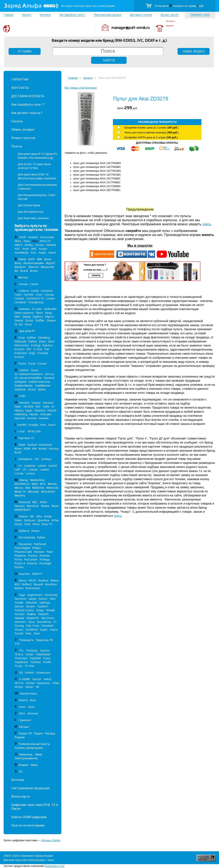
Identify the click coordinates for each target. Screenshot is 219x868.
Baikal (22, 259)
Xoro (33, 700)
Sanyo (32, 599)
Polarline (20, 556)
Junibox (46, 459)
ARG (34, 249)
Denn (39, 313)
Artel (26, 249)
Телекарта (26, 640)
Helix (46, 406)
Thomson (21, 658)
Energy (36, 345)
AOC (17, 249)
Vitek (56, 683)
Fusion (42, 363)
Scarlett (42, 606)
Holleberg (21, 414)
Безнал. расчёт (170, 15)
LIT (25, 469)
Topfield (35, 658)
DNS (17, 317)
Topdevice (21, 662)
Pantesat (40, 544)
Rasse (23, 580)
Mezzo (19, 488)
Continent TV (35, 298)
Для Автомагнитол (30, 212)
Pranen (33, 556)
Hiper (29, 410)
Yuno (22, 707)
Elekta (33, 341)
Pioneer (39, 552)
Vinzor (19, 687)
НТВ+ (22, 396)
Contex (19, 298)
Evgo (32, 353)
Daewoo (24, 309)
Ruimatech (33, 588)
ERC (29, 349)
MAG (35, 484)
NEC (35, 502)
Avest (52, 252)
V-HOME (25, 679)
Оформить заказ (200, 15)
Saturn (43, 599)
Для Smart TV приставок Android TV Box (34, 166)
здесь (207, 224)
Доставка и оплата (141, 15)
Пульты (17, 146)
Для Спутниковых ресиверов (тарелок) (37, 187)
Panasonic (25, 544)
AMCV (18, 245)
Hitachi (52, 410)
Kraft (18, 452)
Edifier (32, 338)
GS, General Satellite (28, 378)
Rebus (55, 580)
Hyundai (20, 418)
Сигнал (23, 284)
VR (37, 687)
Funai (32, 363)
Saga (22, 595)
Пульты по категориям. (28, 825)
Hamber (24, 403)
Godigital (20, 382)
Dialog (27, 317)
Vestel (30, 683)
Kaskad (32, 445)
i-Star (22, 431)
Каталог (27, 15)
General (49, 378)
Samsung (51, 595)
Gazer (35, 370)
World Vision (29, 693)
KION (27, 448)
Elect (51, 341)
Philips (37, 548)
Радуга (38, 733)
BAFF (32, 259)
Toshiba (35, 662)
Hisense (40, 410)
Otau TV (47, 524)
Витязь (23, 277)
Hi (53, 406)
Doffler (40, 320)
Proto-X (20, 563)
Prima (18, 559)
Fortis (22, 363)
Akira (18, 241)
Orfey (55, 520)
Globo (42, 389)
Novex (45, 506)
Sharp (40, 610)
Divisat (19, 320)
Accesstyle (47, 237)
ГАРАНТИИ (20, 79)
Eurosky (43, 353)
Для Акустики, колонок (33, 218)
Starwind (47, 626)
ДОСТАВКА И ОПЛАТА (28, 96)
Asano (43, 249)
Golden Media (24, 385)
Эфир (38, 754)
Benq (18, 263)
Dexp (49, 313)
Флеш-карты (21, 796)
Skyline (31, 614)
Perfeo (19, 567)
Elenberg (44, 338)
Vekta (47, 679)
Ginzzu (50, 374)
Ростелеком (27, 537)
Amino (40, 245)
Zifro (22, 713)
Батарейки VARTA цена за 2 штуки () (151, 137)
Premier (45, 556)
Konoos (54, 448)
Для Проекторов (29, 205)
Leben (42, 466)
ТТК (17, 644)
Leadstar (30, 466)
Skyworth (33, 618)
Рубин (41, 537)
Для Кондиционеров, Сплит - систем (38, 197)
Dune (28, 324)
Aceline (33, 237)
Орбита (24, 531)
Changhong (36, 302)
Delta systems (24, 313)
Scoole (19, 602)
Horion (34, 414)
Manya (24, 480)
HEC (38, 406)
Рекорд (50, 733)
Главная (9, 15)
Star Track (33, 626)
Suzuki (19, 633)
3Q (20, 771)
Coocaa (49, 294)
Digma (49, 317)
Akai (35, 241)
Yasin (31, 707)
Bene (48, 259)
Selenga (45, 602)
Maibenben (38, 480)
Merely (52, 484)
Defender (51, 309)
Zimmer (33, 713)
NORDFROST (23, 510)
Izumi (52, 425)
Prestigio (45, 563)
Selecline (31, 602)
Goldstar (20, 389)
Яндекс (24, 765)
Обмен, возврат (23, 129)
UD (21, 672)
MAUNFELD (22, 484)
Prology (45, 559)
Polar (50, 552)
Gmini (32, 389)
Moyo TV (20, 492)
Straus (19, 629)
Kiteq (18, 448)
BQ (16, 271)
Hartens (48, 403)
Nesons (20, 506)
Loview (44, 469)
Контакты (45, 15)
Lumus (30, 473)
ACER (23, 237)
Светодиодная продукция (30, 788)
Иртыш (24, 727)
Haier (18, 406)
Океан (35, 531)
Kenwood (45, 445)
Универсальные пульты (34, 744)
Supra (54, 629)
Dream (51, 320)
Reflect (27, 584)
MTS (43, 484)
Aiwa (27, 241)
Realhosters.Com (55, 866)
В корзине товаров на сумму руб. (179, 6)
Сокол (34, 284)
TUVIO (47, 662)
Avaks (42, 252)
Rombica (51, 584)
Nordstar (33, 506)
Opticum (30, 520)
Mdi (28, 488)
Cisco (39, 294)
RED (17, 584)
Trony (47, 658)
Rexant (38, 584)
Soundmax (44, 622)
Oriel (27, 524)
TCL (21, 650)
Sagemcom (35, 595)
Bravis (34, 271)
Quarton (24, 574)
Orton (18, 524)
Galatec (24, 370)
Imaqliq (33, 425)
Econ (22, 338)
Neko (44, 502)
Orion (36, 524)
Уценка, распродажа (29, 748)
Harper (36, 403)
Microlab (33, 492)
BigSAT (51, 263)
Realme (44, 580)
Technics (32, 650)
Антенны (18, 780)
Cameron (47, 291)
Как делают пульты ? (27, 113)
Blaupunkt (48, 267)
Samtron (20, 599)
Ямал (34, 765)
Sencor (19, 606)
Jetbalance (25, 459)
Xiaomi (23, 700)
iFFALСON (34, 431)
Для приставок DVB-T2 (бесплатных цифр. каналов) (37, 176)
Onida (48, 516)
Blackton (21, 267)
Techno (45, 650)
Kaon (22, 445)
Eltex (42, 341)
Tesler (29, 654)
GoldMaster (43, 385)
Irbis (43, 425)
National (25, 502)
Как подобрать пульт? (72, 15)
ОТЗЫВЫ (25, 51)
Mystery (20, 495)
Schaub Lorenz (24, 610)
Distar (29, 320)
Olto (39, 516)
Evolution (21, 353)
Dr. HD (19, 324)
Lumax (19, 473)
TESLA (19, 654)
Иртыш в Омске (51, 840)
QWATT (37, 574)
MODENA (38, 488)
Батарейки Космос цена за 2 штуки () (151, 128)
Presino (32, 563)
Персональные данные (108, 15)
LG (20, 466)
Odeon (23, 516)
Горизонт (25, 720)
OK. (32, 516)
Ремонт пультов (23, 138)
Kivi (34, 448)
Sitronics (20, 622)
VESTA (19, 683)
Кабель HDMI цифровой (29, 817)
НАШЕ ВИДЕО (194, 51)
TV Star (30, 666)
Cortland (20, 302)
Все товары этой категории (81, 88)
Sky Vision (48, 618)
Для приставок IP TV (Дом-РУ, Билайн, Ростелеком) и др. (38, 156)
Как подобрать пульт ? (28, 104)
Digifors (38, 317)
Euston (19, 357)
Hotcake (46, 414)
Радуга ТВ (25, 733)
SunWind (32, 629)
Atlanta (51, 245)
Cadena (24, 291)
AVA (33, 252)
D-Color (37, 309)
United (30, 672)
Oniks (18, 520)
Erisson (19, 349)
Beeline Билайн (34, 263)
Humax (32, 418)
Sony (31, 622)
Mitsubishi (48, 492)
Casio (18, 294)
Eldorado (20, 341)
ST (55, 622)
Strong (19, 626)
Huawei (44, 418)
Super (44, 629)
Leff (18, 469)
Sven (37, 633)
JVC (37, 459)
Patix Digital (22, 548)
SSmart (20, 614)
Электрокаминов (26, 758)
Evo (47, 349)
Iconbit (22, 425)
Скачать (17, 121)
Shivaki (50, 610)
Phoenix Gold (23, 552)
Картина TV (27, 438)
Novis (55, 506)
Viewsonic (43, 683)
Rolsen (19, 588)
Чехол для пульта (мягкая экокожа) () (151, 133)
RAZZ (33, 580)
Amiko (29, 245)
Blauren (34, 267)
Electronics (22, 345)
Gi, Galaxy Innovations (29, 374)
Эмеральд (26, 754)
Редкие (20, 737)
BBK (40, 259)
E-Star (38, 349)
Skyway (19, 618)
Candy (35, 291)
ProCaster (31, 559)
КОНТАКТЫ (20, 88)
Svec (28, 633)
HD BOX (28, 406)
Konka (43, 448)
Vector (37, 679)
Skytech (43, 614)
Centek (29, 294)
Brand (24, 271)
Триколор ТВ (44, 640)
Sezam (30, 606)
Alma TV (45, 241)
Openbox (43, 520)
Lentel (53, 466)
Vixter (29, 687)
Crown (50, 298)
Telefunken (43, 654)
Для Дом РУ (27, 331)
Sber (53, 599)
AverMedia (21, 252)
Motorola (52, 488)
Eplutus (48, 345)
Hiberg (19, 410)
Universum (43, 672)
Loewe (33, 469)
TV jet (18, 666)
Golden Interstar (39, 382)
